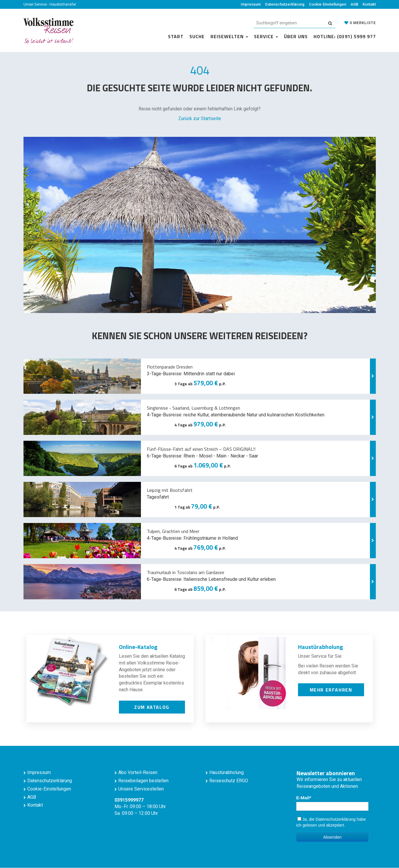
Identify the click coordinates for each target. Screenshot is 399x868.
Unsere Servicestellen (141, 789)
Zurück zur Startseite (200, 118)
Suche (197, 36)
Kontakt (369, 4)
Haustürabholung (227, 772)
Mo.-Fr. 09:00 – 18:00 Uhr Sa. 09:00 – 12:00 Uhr (140, 807)
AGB (354, 4)
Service (266, 36)
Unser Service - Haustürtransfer (50, 4)
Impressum (251, 4)
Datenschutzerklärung (285, 4)
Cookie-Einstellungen (328, 4)
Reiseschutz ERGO (229, 781)
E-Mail (303, 798)
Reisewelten (229, 36)
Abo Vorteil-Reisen (138, 772)
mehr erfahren (331, 690)
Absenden (332, 837)
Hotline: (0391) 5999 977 (345, 36)
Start (176, 36)
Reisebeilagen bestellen (143, 781)
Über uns (296, 36)
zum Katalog (152, 707)
